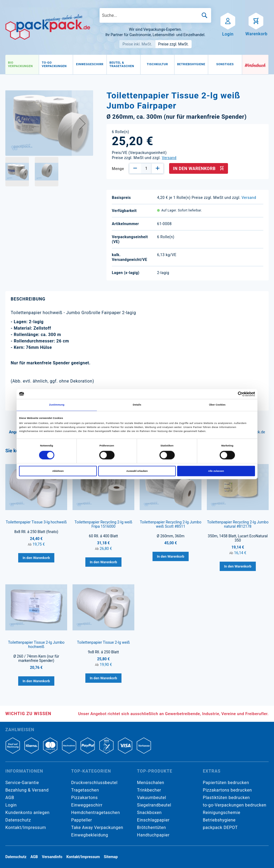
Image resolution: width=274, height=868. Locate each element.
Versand (169, 158)
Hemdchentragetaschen (96, 813)
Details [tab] (137, 405)
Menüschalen (151, 783)
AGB (10, 798)
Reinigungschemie (222, 813)
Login (11, 805)
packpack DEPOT (220, 828)
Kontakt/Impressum (26, 828)
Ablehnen (58, 471)
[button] (82, 123)
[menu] (124, 65)
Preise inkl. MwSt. (137, 44)
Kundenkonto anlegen (27, 813)
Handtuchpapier (153, 835)
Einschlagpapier (153, 820)
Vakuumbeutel (152, 798)
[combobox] (155, 15)
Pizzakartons (84, 798)
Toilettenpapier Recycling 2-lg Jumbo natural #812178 (238, 524)
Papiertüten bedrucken (226, 783)
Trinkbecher (149, 790)
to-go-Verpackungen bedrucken (235, 805)
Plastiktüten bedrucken (226, 798)
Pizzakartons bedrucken (227, 790)
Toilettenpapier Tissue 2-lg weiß (103, 642)
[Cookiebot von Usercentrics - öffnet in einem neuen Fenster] (232, 394)
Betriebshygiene (219, 820)
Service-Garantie (22, 783)
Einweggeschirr (87, 805)
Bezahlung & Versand (27, 790)
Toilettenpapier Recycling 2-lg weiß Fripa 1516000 (104, 524)
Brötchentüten (151, 828)
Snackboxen (149, 813)
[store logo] (48, 27)
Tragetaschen (85, 790)
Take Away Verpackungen (97, 828)
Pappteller (82, 820)
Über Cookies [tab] (217, 405)
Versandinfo (52, 857)
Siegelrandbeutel (154, 805)
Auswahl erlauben (137, 471)
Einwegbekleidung (90, 835)
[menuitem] (22, 65)
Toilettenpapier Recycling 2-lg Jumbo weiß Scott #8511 (171, 524)
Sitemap (111, 857)
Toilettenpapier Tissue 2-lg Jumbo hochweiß (36, 645)
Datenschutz (18, 820)
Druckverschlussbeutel (94, 783)
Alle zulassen (216, 471)
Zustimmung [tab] (57, 405)
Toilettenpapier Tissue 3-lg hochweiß (36, 522)
